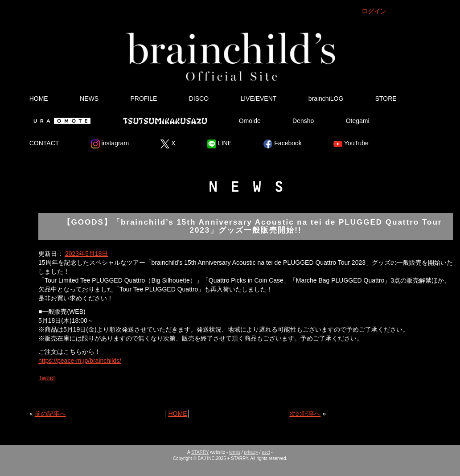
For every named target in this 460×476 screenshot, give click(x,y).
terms (235, 452)
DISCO (199, 98)
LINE (220, 144)
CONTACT (44, 143)
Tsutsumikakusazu (165, 121)
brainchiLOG (326, 98)
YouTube (351, 144)
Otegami (358, 121)
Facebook (282, 144)
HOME (39, 98)
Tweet (47, 378)
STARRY (200, 452)
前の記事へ (50, 414)
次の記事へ (305, 414)
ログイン (374, 11)
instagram (110, 144)
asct (266, 452)
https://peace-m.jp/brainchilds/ (80, 361)
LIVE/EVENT (258, 98)
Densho (303, 121)
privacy (251, 452)
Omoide (250, 121)
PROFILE (144, 98)
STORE (386, 98)
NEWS (89, 98)
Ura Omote (60, 121)
